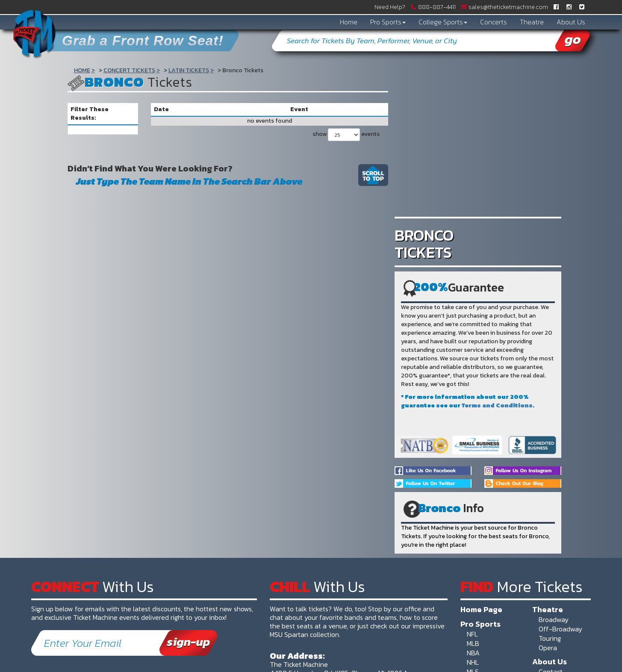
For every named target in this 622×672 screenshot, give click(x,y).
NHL (473, 662)
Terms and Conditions (497, 405)
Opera (548, 648)
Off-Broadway (560, 629)
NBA (473, 653)
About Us (571, 22)
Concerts (494, 22)
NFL (472, 634)
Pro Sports (388, 22)
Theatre (532, 22)
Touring (550, 638)
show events (346, 135)
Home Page (481, 609)
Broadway (554, 619)
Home (349, 22)
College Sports (443, 22)
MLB (473, 643)
